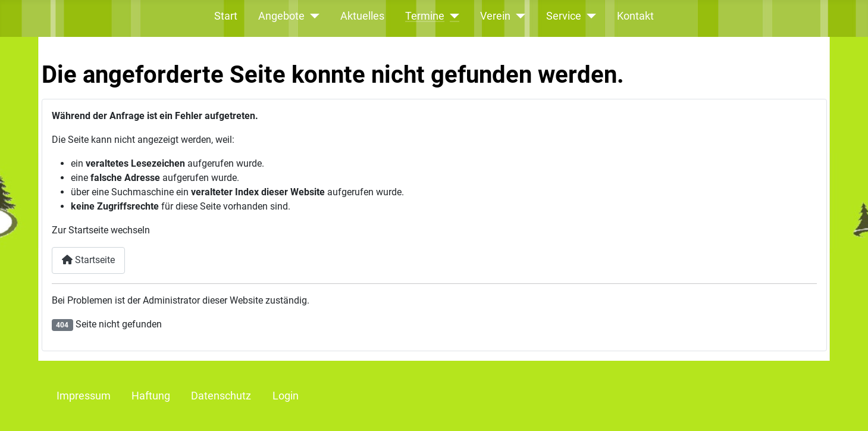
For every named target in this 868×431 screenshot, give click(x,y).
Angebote (281, 16)
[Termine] (452, 16)
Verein (495, 16)
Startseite (88, 260)
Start (226, 16)
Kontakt (635, 16)
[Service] (589, 16)
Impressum (84, 396)
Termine (425, 16)
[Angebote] (312, 16)
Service (564, 16)
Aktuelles (362, 16)
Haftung (151, 396)
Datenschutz (221, 396)
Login (286, 396)
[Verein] (518, 16)
